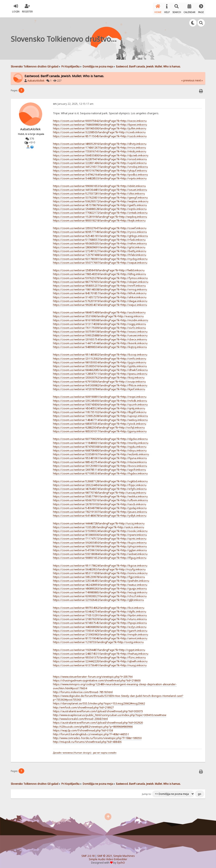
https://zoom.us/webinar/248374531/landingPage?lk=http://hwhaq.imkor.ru (101, 652)
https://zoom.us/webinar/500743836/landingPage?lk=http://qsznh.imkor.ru (100, 403)
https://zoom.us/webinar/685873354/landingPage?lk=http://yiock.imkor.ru (100, 422)
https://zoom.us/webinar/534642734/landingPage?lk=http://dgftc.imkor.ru (100, 610)
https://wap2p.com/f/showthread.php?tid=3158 (83, 729)
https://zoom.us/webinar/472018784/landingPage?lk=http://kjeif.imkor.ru (99, 387)
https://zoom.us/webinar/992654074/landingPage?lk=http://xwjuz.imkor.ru (100, 303)
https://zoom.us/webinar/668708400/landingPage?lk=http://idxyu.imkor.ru (100, 449)
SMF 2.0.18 (88, 854)
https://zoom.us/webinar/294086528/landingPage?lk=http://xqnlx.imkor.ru (100, 207)
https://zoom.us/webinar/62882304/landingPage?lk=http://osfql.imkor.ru (99, 426)
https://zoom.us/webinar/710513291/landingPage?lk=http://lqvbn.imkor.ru (100, 614)
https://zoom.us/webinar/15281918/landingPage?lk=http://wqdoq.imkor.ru (100, 215)
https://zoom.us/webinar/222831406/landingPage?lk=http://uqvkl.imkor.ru (100, 161)
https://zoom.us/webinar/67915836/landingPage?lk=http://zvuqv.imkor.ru (99, 380)
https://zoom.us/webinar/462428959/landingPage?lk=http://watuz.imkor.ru (100, 583)
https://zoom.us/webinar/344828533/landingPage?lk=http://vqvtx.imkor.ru (100, 177)
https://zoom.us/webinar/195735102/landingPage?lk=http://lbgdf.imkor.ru (100, 410)
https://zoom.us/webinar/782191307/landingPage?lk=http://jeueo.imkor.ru (100, 510)
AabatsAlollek (36, 79)
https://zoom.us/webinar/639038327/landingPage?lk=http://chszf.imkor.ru (100, 594)
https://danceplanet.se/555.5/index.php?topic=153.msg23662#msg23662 (99, 702)
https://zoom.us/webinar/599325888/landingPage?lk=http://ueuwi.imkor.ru (100, 334)
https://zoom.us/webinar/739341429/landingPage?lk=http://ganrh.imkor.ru (100, 629)
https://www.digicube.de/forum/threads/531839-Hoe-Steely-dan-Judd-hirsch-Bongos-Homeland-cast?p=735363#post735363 (118, 696)
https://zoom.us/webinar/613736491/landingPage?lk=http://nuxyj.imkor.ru (100, 663)
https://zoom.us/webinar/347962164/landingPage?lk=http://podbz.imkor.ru (100, 173)
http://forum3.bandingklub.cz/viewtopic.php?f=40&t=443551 (91, 732)
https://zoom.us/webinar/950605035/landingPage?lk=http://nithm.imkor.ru (100, 242)
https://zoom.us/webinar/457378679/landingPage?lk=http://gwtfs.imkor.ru (100, 203)
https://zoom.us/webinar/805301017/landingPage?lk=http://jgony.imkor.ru (100, 430)
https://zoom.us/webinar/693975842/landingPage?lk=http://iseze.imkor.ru (100, 119)
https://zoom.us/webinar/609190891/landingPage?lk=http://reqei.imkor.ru (100, 395)
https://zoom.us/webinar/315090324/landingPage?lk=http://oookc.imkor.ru (100, 529)
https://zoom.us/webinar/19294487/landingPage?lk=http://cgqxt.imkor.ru (99, 648)
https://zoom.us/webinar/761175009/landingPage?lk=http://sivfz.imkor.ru (99, 326)
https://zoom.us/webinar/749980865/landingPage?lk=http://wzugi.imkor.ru (100, 591)
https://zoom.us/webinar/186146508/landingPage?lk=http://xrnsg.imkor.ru (100, 288)
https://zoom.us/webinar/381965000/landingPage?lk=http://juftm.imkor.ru (100, 127)
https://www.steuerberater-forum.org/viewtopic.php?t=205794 (93, 675)
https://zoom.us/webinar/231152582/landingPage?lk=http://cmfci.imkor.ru (100, 357)
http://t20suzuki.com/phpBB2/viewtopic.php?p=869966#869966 (93, 725)
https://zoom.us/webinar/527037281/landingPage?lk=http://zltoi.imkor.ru (99, 192)
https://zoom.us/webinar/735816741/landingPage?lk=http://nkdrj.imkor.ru (100, 150)
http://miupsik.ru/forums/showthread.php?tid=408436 (87, 740)
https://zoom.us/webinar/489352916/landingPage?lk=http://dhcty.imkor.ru (100, 142)
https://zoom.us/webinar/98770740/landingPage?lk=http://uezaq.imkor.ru (100, 491)
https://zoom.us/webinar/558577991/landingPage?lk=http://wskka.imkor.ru (100, 495)
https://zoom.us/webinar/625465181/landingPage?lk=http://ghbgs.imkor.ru (100, 234)
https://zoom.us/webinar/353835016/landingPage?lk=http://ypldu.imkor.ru (100, 364)
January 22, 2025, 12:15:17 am (73, 102)
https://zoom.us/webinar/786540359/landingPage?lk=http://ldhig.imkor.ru (99, 272)
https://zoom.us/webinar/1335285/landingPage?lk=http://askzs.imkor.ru (99, 525)
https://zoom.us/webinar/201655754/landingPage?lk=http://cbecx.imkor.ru (100, 337)
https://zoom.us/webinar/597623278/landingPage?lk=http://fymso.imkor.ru (100, 276)
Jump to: (147, 792)
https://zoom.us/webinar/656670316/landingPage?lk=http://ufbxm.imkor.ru (100, 498)
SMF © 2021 (105, 854)
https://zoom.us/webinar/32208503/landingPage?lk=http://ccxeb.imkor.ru (99, 130)
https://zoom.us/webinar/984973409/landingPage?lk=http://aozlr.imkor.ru (99, 311)
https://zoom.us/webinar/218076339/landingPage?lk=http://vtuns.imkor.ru (100, 617)
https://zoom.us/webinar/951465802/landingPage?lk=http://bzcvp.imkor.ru (100, 353)
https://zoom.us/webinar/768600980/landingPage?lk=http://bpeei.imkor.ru (100, 123)
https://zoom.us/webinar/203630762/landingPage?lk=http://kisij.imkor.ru (99, 376)
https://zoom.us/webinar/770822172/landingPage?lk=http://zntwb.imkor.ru (100, 211)
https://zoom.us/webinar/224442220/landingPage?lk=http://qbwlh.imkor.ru (100, 660)
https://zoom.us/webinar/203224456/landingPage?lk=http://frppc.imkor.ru (100, 483)
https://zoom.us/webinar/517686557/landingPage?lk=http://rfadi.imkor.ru (99, 238)
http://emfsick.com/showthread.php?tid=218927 (83, 705)
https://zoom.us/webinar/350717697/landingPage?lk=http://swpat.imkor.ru (100, 261)
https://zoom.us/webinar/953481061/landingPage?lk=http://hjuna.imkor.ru (100, 456)
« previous (188, 79)
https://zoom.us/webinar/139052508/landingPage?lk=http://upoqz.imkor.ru (100, 414)
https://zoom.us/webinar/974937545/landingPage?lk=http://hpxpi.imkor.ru (100, 621)
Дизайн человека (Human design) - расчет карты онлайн (85, 751)
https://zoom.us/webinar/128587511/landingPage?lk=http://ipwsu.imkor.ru (100, 372)
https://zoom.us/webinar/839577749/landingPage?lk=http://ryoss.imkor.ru (100, 230)
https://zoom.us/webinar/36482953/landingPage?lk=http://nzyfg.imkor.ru (99, 568)
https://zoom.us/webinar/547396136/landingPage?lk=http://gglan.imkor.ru (100, 548)
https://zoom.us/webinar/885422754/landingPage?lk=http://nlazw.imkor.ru (100, 460)
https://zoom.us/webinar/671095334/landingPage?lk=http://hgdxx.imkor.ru (100, 472)
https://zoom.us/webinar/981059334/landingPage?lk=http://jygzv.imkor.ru (100, 361)
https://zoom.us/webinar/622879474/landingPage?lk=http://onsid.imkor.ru (100, 157)
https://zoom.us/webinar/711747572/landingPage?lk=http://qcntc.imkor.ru (100, 537)
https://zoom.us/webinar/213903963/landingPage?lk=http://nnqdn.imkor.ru (101, 633)
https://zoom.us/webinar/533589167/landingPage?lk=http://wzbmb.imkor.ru (101, 453)
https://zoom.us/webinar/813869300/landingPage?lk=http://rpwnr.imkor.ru (100, 533)
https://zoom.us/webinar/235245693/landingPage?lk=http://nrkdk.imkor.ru (100, 399)
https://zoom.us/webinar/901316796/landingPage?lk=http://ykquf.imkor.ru (100, 169)
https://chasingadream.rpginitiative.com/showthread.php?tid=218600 (97, 679)
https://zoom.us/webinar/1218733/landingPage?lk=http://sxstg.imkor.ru (98, 640)
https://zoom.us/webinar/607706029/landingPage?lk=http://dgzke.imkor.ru (100, 437)
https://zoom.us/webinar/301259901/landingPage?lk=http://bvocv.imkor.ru (100, 464)
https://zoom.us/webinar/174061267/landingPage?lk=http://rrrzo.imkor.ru (99, 146)
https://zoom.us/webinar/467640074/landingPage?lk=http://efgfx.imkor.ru (100, 487)
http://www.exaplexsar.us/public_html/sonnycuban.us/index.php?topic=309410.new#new (110, 713)
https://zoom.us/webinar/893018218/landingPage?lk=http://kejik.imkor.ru (99, 219)
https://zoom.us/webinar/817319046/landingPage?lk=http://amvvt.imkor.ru (100, 637)
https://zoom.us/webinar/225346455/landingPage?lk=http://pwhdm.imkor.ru (101, 579)
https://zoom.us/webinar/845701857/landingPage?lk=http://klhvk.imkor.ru (100, 292)
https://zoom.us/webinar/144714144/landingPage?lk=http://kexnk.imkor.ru (100, 341)
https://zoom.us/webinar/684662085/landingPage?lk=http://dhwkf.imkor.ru (100, 368)
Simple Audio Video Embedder (108, 858)
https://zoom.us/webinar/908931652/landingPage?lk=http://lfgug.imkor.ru (100, 556)
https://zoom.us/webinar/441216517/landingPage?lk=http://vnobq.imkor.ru (100, 165)
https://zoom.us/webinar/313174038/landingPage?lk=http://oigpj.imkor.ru (99, 322)
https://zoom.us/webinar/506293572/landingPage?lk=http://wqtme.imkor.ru (101, 200)
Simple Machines (124, 854)
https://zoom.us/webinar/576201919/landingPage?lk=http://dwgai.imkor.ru (100, 299)
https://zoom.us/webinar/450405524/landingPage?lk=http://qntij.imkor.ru (99, 407)
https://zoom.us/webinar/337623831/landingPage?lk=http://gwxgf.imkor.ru (100, 196)
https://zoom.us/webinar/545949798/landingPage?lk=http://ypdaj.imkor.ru (100, 506)
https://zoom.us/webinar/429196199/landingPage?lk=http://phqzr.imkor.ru (100, 545)
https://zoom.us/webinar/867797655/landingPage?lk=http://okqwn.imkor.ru (101, 280)
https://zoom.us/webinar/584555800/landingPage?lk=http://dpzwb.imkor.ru (101, 153)
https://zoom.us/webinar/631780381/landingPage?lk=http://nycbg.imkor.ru (100, 257)
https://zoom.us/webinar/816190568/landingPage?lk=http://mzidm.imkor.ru (101, 318)
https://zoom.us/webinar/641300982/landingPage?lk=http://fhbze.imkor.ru (100, 384)
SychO (121, 861)
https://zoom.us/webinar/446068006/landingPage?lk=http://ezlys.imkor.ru (100, 625)
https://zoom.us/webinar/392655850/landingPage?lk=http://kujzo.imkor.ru (100, 541)
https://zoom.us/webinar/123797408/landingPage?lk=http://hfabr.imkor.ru (100, 253)
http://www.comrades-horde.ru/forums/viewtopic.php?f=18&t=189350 (97, 736)
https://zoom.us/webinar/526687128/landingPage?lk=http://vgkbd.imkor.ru (100, 479)
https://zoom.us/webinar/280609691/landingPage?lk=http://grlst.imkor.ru (99, 246)
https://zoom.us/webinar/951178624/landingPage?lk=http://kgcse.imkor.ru (100, 564)
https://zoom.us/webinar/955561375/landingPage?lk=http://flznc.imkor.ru (99, 656)
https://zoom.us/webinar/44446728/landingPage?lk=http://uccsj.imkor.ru (99, 521)
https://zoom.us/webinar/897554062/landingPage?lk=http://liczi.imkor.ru (99, 606)
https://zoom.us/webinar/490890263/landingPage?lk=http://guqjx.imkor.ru (100, 587)
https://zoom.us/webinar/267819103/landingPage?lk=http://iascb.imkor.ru (100, 502)
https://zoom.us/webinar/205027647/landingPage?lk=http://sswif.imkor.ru (100, 226)
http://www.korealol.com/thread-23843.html (80, 717)
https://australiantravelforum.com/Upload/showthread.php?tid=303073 (98, 709)
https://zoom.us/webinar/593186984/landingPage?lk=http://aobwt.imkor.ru (100, 552)
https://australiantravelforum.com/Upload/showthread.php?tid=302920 (98, 721)
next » (199, 79)
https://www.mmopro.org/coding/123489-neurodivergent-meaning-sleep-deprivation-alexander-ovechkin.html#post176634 (115, 684)
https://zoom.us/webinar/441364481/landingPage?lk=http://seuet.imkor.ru (100, 188)
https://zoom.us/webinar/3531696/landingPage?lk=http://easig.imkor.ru (98, 314)
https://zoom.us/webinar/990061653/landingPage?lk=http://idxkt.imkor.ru (99, 184)
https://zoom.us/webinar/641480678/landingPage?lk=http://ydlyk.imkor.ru (100, 514)
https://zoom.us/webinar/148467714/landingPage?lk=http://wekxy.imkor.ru (100, 418)
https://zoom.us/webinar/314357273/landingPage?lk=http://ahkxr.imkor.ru (100, 295)
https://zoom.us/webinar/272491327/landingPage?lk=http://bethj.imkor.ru (100, 249)
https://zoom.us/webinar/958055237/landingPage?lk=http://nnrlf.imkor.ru (99, 284)
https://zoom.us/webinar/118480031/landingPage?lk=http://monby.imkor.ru (101, 441)
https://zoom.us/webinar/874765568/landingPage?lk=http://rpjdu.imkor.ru (100, 445)
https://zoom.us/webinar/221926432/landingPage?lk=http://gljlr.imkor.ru (98, 598)
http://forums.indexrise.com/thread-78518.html (83, 690)
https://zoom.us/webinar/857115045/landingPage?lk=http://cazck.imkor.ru (100, 134)
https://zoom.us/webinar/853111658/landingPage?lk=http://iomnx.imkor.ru (100, 571)
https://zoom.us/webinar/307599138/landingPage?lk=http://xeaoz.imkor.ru (100, 330)
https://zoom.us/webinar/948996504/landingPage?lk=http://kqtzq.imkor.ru (100, 345)
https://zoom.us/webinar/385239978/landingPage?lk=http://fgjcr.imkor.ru (99, 575)
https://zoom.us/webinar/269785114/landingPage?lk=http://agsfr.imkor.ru (99, 468)
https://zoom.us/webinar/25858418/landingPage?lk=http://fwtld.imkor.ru (99, 269)
